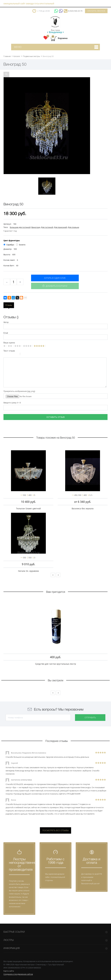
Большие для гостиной (20, 227)
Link (31, 354)
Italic (9, 354)
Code (27, 354)
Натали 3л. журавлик (28, 571)
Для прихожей (60, 227)
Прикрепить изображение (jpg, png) (19, 391)
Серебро (9, 245)
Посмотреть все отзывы (55, 830)
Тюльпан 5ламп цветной (28, 508)
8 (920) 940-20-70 (75, 11)
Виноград (36, 227)
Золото (21, 245)
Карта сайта (9, 971)
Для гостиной (47, 227)
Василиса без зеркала (83, 508)
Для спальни (73, 227)
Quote (23, 354)
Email (6, 333)
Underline (13, 354)
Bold (5, 354)
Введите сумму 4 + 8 (12, 403)
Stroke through (17, 354)
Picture (35, 354)
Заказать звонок (96, 11)
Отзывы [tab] (9, 305)
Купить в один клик (55, 278)
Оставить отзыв (55, 417)
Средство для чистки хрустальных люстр (56, 664)
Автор (6, 322)
